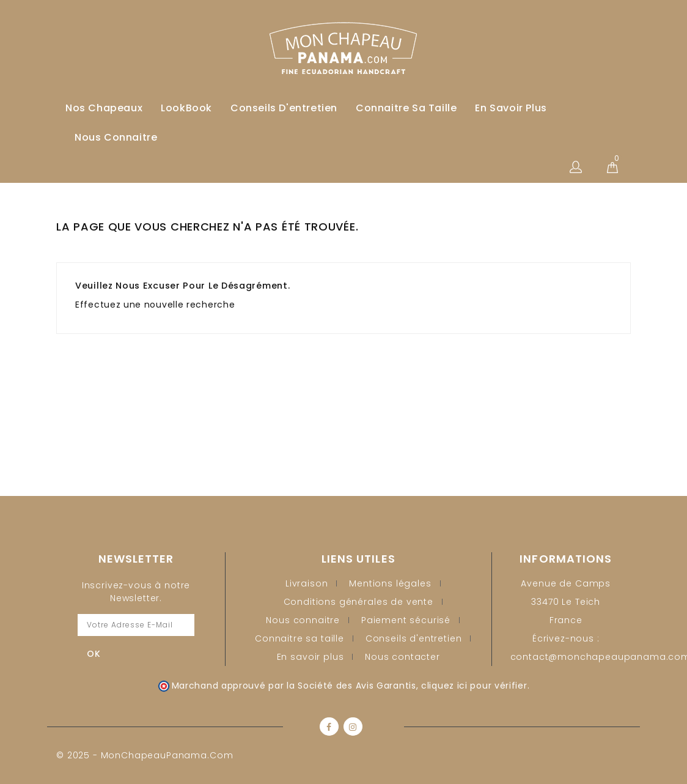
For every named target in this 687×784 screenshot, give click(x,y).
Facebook (329, 727)
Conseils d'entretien (284, 108)
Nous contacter (402, 657)
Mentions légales (390, 583)
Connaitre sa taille (406, 108)
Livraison (307, 583)
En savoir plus (511, 108)
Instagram (353, 727)
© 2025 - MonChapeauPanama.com (145, 755)
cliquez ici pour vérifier (474, 686)
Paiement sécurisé (406, 620)
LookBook (186, 108)
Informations (566, 559)
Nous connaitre (116, 137)
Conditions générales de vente (358, 602)
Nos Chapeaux (104, 108)
